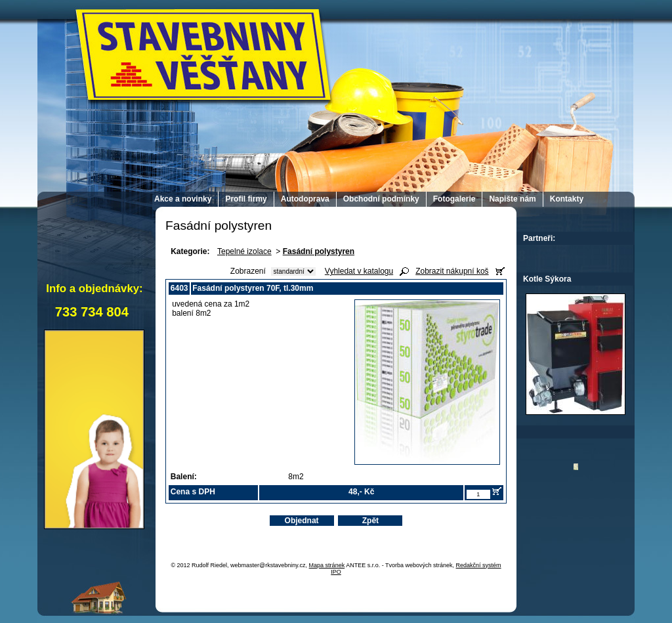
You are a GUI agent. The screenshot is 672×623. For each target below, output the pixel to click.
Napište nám (512, 199)
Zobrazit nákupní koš (452, 271)
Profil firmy (246, 199)
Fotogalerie (454, 199)
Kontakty (567, 199)
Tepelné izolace (244, 251)
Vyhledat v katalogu (359, 271)
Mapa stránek (327, 565)
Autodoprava (305, 199)
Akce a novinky (183, 199)
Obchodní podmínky (381, 199)
